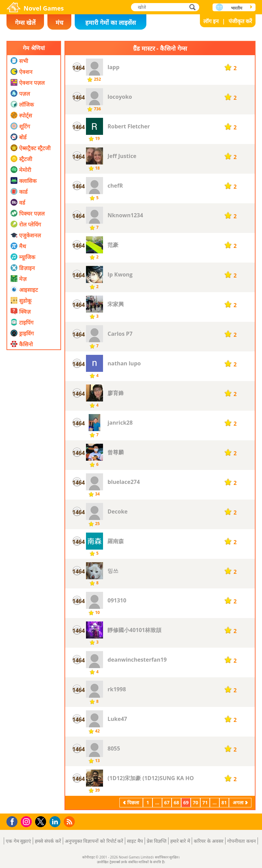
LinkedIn (56, 822)
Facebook (14, 821)
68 (176, 802)
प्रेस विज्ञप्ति (157, 841)
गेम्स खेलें (25, 22)
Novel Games (44, 8)
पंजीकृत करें (240, 21)
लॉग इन (211, 21)
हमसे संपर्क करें (48, 841)
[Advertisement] (34, 500)
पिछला (133, 802)
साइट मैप (135, 841)
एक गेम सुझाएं (18, 841)
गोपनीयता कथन (242, 841)
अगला (238, 802)
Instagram (27, 821)
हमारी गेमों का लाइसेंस (110, 22)
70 (195, 802)
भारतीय (237, 8)
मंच (59, 22)
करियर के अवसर (209, 841)
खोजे (193, 7)
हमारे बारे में (180, 841)
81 (224, 802)
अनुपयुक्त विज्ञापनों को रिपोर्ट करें (94, 841)
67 (167, 802)
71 (205, 802)
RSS (70, 822)
